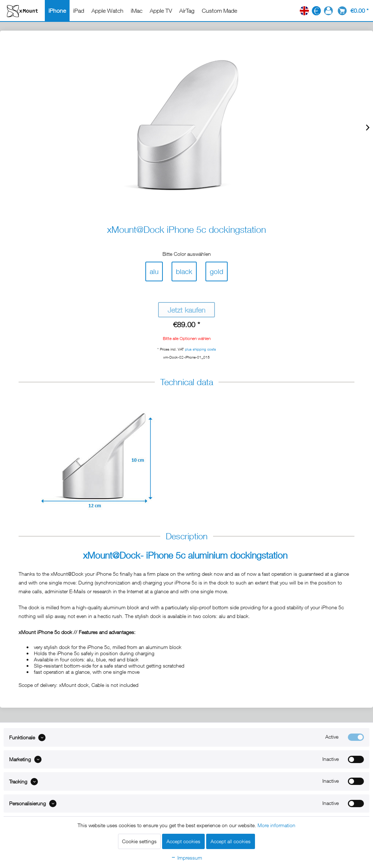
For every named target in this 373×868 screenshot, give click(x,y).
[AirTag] (187, 11)
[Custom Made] (219, 11)
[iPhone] (57, 11)
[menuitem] (57, 11)
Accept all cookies (231, 841)
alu (154, 270)
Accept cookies (183, 841)
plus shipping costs (201, 349)
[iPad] (79, 11)
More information (276, 825)
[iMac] (137, 11)
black (184, 270)
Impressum (186, 858)
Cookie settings (139, 841)
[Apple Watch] (107, 11)
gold (217, 270)
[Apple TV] (161, 11)
